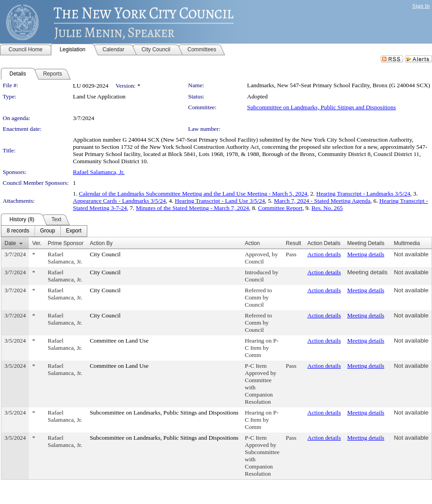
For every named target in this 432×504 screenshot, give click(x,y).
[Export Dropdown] (74, 231)
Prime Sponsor (65, 243)
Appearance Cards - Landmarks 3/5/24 (119, 201)
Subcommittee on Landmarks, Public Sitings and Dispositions (322, 107)
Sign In (421, 6)
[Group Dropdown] (47, 231)
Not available (411, 254)
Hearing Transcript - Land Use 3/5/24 (220, 201)
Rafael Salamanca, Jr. (99, 172)
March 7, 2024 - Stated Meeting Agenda (322, 201)
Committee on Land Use (119, 341)
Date (10, 243)
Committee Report (280, 208)
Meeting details (366, 254)
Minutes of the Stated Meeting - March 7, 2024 (192, 208)
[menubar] (44, 231)
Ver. (37, 243)
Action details (324, 254)
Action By (101, 243)
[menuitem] (18, 231)
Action (252, 243)
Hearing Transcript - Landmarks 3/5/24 (363, 194)
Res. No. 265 (327, 208)
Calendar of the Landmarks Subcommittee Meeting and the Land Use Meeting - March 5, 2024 (193, 194)
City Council (105, 254)
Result (293, 243)
